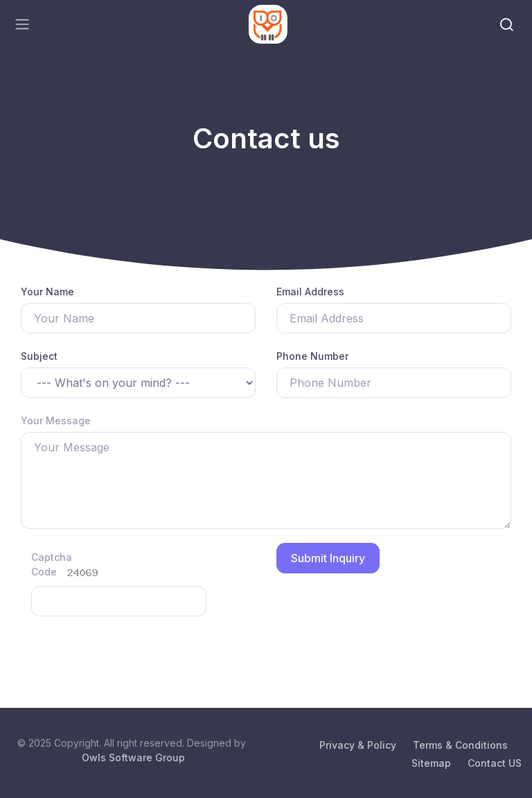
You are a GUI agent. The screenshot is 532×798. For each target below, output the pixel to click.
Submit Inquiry (328, 558)
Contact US (495, 763)
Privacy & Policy (358, 745)
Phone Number (312, 356)
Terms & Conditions (460, 745)
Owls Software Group (133, 757)
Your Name (47, 292)
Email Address (310, 292)
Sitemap (431, 763)
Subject (39, 356)
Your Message (56, 420)
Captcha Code (46, 564)
